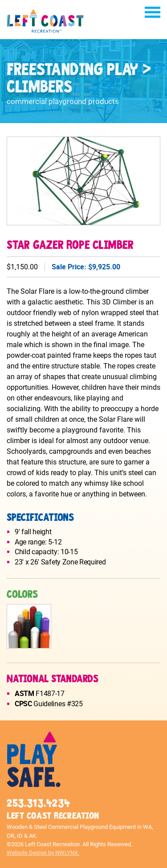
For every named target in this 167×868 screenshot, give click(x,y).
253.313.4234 (38, 803)
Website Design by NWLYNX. (43, 853)
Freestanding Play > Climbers (79, 78)
